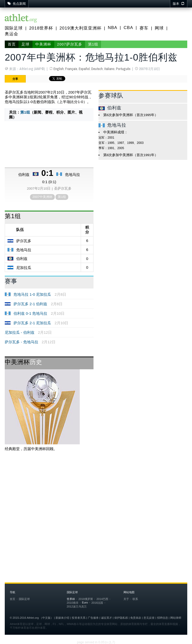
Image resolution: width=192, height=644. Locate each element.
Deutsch (97, 69)
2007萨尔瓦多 (69, 44)
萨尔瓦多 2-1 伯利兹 (30, 304)
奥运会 (11, 34)
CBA (128, 28)
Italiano (109, 69)
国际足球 (14, 28)
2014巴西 (102, 599)
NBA (112, 28)
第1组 (93, 44)
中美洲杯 (43, 44)
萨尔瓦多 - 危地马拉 (21, 342)
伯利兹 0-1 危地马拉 (30, 313)
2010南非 (73, 603)
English (59, 69)
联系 (135, 599)
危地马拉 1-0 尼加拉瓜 (32, 294)
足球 (25, 44)
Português (123, 69)
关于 (126, 599)
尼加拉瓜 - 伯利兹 (19, 332)
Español (84, 69)
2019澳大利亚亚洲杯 (80, 28)
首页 (12, 44)
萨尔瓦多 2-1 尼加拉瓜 (32, 323)
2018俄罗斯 (86, 599)
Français (71, 69)
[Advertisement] (96, 495)
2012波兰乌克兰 (77, 606)
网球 (159, 28)
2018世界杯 (41, 28)
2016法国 (97, 603)
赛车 (144, 28)
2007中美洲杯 (42, 197)
